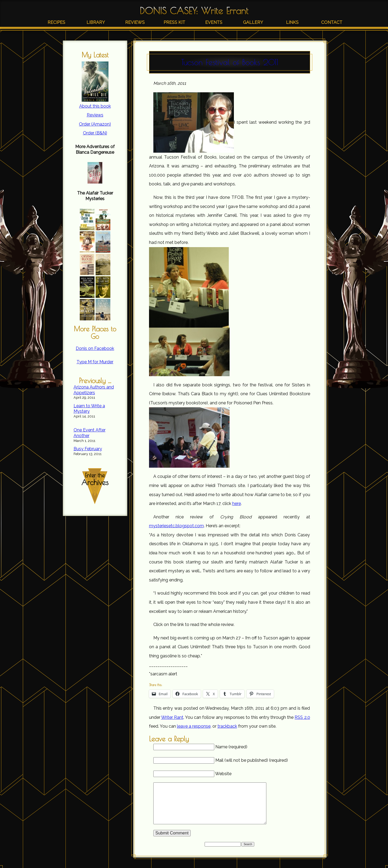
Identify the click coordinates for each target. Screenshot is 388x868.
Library (96, 22)
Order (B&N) (95, 133)
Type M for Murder (95, 362)
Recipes (56, 22)
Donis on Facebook (95, 348)
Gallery (253, 22)
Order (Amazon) (95, 124)
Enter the (95, 479)
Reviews (135, 22)
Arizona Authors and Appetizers (94, 390)
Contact (332, 22)
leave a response (194, 726)
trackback (227, 726)
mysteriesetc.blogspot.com (176, 526)
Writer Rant (172, 717)
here (237, 503)
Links (292, 22)
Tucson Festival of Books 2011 (230, 62)
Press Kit (174, 22)
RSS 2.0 (302, 717)
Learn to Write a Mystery (89, 409)
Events (214, 22)
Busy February (88, 449)
